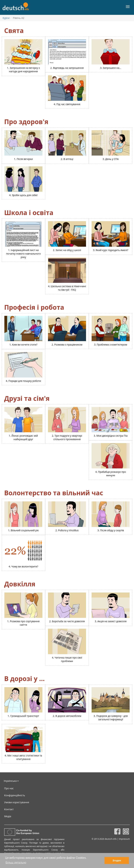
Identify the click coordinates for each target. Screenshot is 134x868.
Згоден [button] (117, 860)
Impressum (124, 839)
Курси (6, 18)
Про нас (9, 788)
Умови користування (17, 802)
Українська (11, 781)
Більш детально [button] (16, 863)
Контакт (9, 809)
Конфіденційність (15, 795)
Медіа (8, 816)
